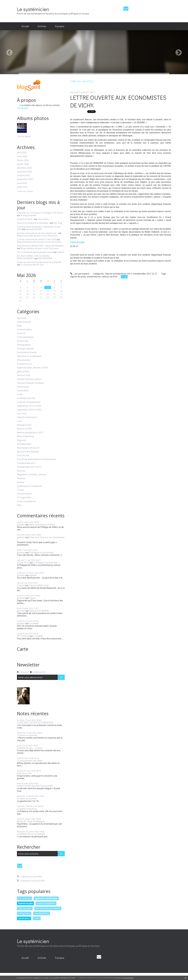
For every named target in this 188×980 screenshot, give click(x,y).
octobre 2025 (23, 175)
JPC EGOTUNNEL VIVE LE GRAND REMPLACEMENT (33, 257)
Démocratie (23, 341)
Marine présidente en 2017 (30, 433)
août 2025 (22, 183)
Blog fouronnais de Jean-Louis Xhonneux (37, 236)
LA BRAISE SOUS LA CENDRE (31, 834)
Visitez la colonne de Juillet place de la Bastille (39, 262)
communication (24, 329)
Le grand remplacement (29, 402)
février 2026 (23, 160)
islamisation (24, 918)
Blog (19, 326)
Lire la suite (23, 108)
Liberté (61, 252)
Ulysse (32, 598)
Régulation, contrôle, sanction (32, 475)
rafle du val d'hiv (109, 277)
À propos (60, 26)
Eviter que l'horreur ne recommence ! (41, 539)
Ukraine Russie (24, 494)
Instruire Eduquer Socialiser (31, 383)
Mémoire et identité (39, 611)
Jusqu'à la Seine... (25, 219)
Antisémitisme (24, 322)
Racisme (21, 471)
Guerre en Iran (24, 773)
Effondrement (24, 360)
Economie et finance (27, 352)
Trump (20, 490)
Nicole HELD (23, 563)
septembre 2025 (25, 179)
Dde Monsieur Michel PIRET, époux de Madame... (41, 246)
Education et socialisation (29, 356)
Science (21, 482)
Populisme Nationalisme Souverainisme (36, 459)
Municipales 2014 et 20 (28, 448)
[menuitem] (25, 26)
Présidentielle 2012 (26, 463)
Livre (19, 421)
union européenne (46, 903)
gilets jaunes (23, 371)
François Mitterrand (39, 585)
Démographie (24, 345)
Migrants (21, 440)
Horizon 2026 (24, 375)
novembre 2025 (25, 172)
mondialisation (24, 444)
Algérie (33, 575)
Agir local (21, 318)
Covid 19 (21, 333)
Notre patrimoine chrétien (42, 525)
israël (37, 918)
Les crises (22, 413)
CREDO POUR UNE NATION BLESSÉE (35, 786)
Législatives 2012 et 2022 (29, 406)
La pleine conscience (27, 809)
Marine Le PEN (24, 429)
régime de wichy (78, 277)
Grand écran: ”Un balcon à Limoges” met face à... (40, 213)
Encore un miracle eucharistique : (33, 223)
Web (19, 505)
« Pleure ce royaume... (27, 735)
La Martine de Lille (26, 398)
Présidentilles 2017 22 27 (29, 467)
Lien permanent (80, 274)
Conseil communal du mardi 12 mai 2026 (37, 239)
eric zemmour (24, 898)
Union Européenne (26, 501)
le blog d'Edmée (28, 215)
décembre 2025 (24, 168)
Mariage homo (24, 425)
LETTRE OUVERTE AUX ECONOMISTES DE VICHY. (118, 101)
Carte (23, 649)
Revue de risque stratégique (31, 821)
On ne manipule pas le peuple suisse (35, 252)
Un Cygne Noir (24, 497)
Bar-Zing (58, 223)
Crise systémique (25, 337)
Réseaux (21, 478)
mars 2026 (22, 156)
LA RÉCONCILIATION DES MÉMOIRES (35, 723)
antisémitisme (94, 277)
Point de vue (23, 455)
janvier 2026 (23, 164)
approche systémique (46, 898)
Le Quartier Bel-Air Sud (32, 265)
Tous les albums (24, 136)
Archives (42, 26)
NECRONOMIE (45, 258)
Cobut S (21, 585)
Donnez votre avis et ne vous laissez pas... (37, 233)
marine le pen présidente (48, 908)
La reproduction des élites (30, 761)
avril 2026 (22, 153)
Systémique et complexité (29, 486)
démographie (25, 908)
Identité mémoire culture (29, 379)
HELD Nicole (23, 636)
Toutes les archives (25, 191)
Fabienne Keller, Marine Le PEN (32, 368)
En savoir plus (128, 978)
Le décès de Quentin (27, 799)
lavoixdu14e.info (34, 229)
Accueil (25, 26)
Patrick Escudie (77, 242)
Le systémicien (33, 9)
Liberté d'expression (27, 417)
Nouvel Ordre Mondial (28, 452)
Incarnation (43, 219)
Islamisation (23, 391)
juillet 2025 (22, 187)
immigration (24, 913)
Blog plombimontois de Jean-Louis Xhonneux (39, 242)
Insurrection (23, 387)
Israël (20, 394)
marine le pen (25, 903)
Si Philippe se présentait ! (42, 552)
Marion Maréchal (25, 436)
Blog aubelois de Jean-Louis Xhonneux (40, 248)
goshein (21, 525)
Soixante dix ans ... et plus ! (30, 748)
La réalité (34, 623)
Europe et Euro (24, 364)
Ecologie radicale (25, 349)
